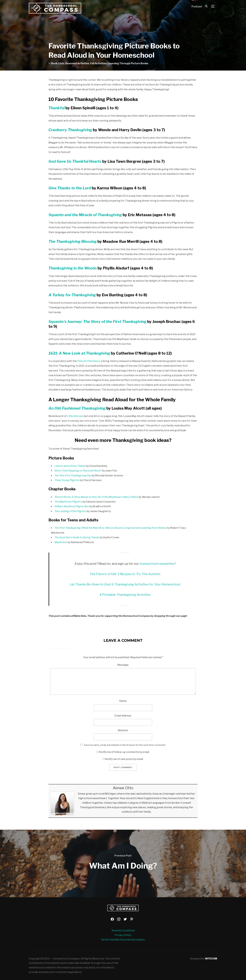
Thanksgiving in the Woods (73, 268)
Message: (123, 665)
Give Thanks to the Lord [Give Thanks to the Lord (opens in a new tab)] (70, 188)
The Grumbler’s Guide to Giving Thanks (77, 537)
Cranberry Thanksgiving (70, 130)
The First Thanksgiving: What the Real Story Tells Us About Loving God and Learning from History (110, 528)
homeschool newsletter (157, 564)
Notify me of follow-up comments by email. (124, 752)
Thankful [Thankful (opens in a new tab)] (57, 108)
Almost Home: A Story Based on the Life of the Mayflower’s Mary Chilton (96, 497)
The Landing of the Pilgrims (70, 511)
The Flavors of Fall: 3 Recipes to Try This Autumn (125, 574)
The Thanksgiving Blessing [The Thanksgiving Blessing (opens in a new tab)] (73, 241)
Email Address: (123, 716)
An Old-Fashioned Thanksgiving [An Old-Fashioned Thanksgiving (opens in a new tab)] (77, 408)
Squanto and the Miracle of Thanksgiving (85, 215)
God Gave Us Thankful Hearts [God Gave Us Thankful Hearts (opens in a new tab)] (75, 161)
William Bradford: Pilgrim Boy (72, 506)
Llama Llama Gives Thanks (70, 466)
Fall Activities (98, 63)
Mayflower (61, 542)
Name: (123, 701)
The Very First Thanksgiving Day (73, 476)
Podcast (197, 7)
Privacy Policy (123, 935)
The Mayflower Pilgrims (68, 502)
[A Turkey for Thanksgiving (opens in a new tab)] (72, 295)
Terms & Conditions (123, 931)
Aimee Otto (123, 788)
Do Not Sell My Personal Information (123, 940)
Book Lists (58, 63)
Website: (123, 730)
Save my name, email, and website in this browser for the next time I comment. (125, 745)
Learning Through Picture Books (128, 63)
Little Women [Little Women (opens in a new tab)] (75, 416)
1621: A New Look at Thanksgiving (79, 353)
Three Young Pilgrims (67, 480)
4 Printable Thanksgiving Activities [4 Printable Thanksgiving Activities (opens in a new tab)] (125, 595)
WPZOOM (211, 959)
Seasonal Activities (77, 63)
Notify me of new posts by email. (124, 759)
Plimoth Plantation (89, 361)
